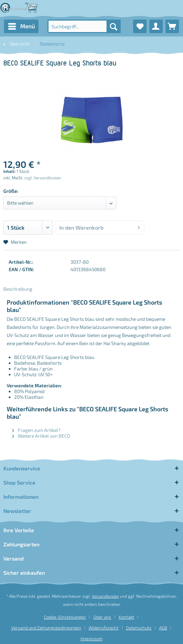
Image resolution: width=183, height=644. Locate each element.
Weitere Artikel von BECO (41, 436)
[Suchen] (114, 26)
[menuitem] (21, 26)
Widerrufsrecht (104, 628)
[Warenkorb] (172, 26)
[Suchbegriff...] (84, 26)
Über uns (102, 617)
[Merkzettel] (140, 26)
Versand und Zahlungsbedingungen (46, 628)
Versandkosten (105, 596)
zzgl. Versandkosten (43, 178)
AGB (163, 628)
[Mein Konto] (156, 26)
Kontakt (126, 617)
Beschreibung (18, 289)
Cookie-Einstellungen (65, 617)
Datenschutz (139, 628)
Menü (22, 25)
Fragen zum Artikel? (36, 430)
